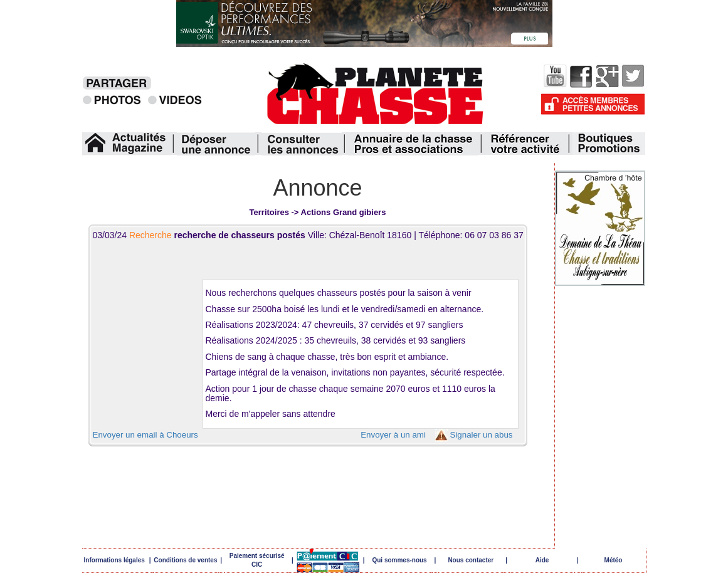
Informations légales (114, 560)
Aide (542, 560)
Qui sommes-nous (399, 560)
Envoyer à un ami (393, 435)
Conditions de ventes (185, 560)
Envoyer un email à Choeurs (145, 435)
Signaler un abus (481, 435)
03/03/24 (200, 235)
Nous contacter (471, 560)
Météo (614, 560)
